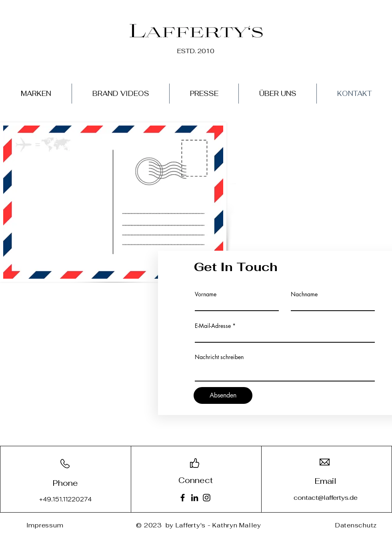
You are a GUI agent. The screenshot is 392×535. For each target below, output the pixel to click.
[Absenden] (223, 395)
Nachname (304, 294)
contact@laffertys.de (326, 498)
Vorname (206, 294)
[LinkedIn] (195, 498)
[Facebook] (183, 498)
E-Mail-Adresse (213, 326)
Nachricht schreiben (219, 357)
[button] (36, 94)
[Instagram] (207, 498)
